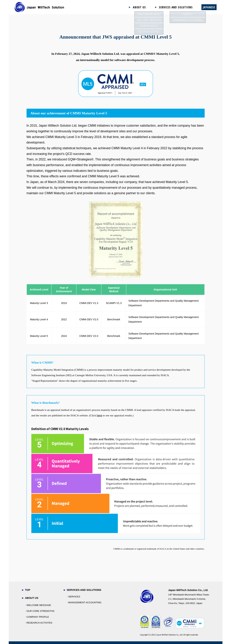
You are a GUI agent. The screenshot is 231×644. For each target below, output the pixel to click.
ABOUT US (139, 7)
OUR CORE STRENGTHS (40, 611)
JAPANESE (209, 7)
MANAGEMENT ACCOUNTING (85, 602)
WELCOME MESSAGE (39, 605)
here (99, 415)
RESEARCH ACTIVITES (39, 623)
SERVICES (74, 597)
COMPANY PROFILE (38, 617)
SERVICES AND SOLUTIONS (176, 7)
